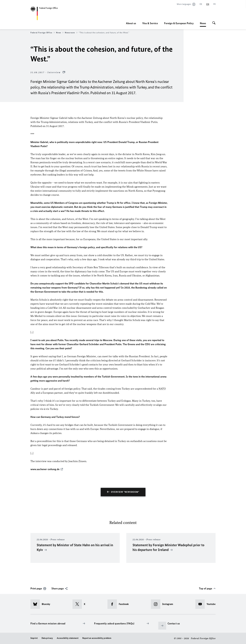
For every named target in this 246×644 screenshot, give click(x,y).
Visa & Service (150, 23)
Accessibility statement (68, 638)
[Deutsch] (201, 4)
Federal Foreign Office (43, 33)
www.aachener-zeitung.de (45, 469)
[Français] (214, 4)
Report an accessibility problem (97, 638)
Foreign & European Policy (179, 23)
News (203, 23)
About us (131, 23)
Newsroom (71, 33)
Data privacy (47, 638)
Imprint (34, 638)
